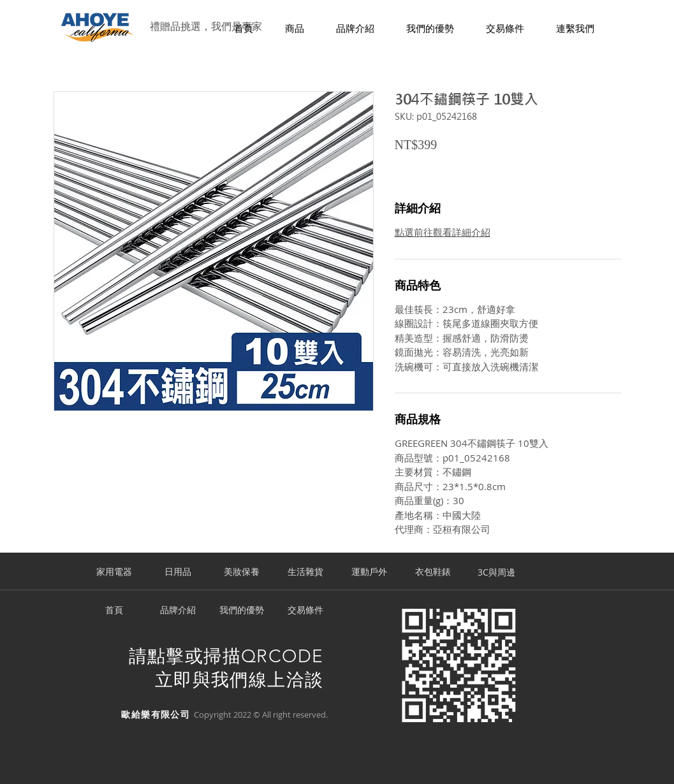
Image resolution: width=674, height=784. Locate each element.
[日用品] (178, 572)
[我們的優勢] (242, 611)
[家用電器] (114, 572)
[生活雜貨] (305, 572)
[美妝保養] (242, 572)
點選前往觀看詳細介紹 (443, 232)
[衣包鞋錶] (433, 572)
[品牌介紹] (178, 611)
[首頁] (114, 611)
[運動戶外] (369, 572)
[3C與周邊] (497, 572)
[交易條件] (305, 611)
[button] (295, 29)
